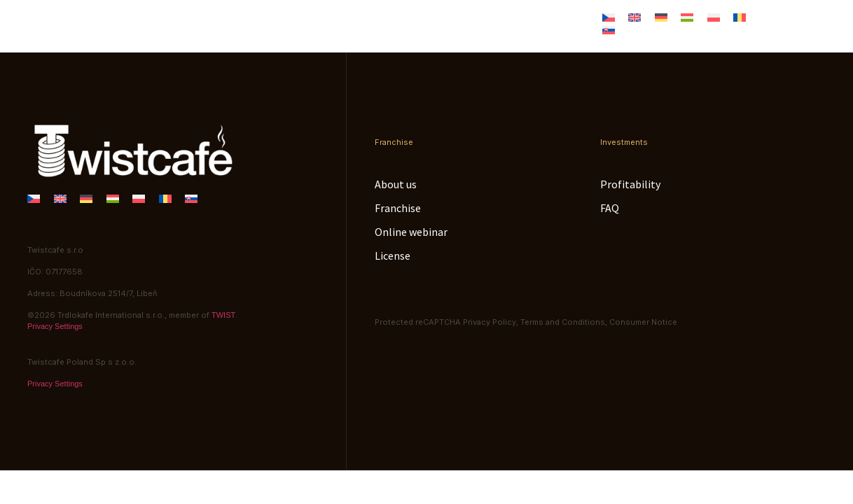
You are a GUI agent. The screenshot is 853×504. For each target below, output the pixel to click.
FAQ (610, 208)
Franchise (355, 19)
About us (271, 19)
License (545, 19)
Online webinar (452, 19)
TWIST (223, 315)
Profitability (630, 184)
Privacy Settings (55, 326)
